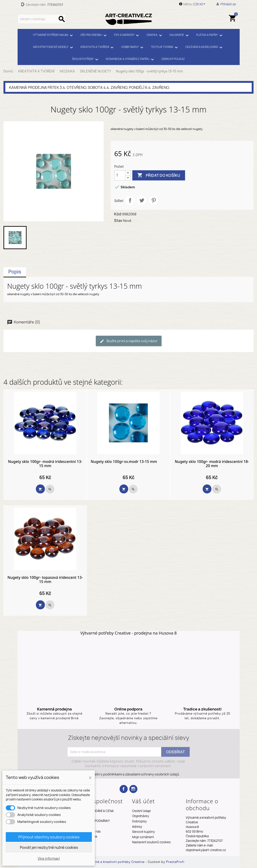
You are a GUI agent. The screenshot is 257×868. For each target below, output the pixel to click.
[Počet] (120, 175)
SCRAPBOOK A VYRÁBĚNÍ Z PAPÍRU (131, 59)
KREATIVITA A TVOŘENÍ (98, 47)
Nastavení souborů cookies (151, 842)
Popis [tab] (15, 272)
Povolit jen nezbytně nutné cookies (49, 848)
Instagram (133, 789)
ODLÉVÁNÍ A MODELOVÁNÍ (204, 47)
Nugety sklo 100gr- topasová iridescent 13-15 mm (45, 580)
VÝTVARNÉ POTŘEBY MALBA (54, 35)
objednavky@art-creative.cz (206, 850)
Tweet (142, 200)
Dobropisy (139, 821)
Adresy (137, 827)
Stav (118, 220)
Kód (118, 214)
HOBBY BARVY (133, 47)
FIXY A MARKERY (127, 35)
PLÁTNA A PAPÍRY (210, 35)
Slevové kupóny (143, 832)
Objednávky (141, 816)
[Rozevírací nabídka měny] (200, 4)
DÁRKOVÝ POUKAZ (173, 59)
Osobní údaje (141, 811)
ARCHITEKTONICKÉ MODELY (54, 47)
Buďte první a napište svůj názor (129, 341)
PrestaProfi (175, 862)
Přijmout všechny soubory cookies (49, 837)
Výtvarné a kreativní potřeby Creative (115, 862)
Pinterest (154, 200)
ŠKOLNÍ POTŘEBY (86, 59)
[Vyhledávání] (42, 19)
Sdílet (130, 200)
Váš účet (144, 801)
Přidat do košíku (159, 175)
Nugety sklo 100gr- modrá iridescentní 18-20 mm (212, 464)
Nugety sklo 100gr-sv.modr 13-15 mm (124, 462)
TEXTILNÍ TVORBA (165, 47)
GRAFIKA (155, 35)
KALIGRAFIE (180, 35)
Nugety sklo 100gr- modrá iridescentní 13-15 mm (45, 464)
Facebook (124, 789)
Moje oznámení (143, 837)
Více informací (49, 858)
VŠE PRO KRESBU (94, 35)
